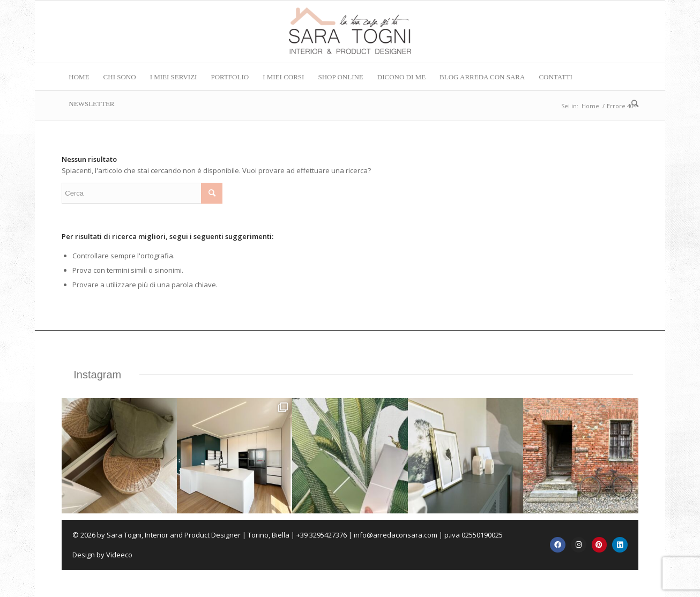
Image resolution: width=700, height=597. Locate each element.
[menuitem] (79, 77)
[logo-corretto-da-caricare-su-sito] (350, 32)
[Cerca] (631, 103)
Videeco (119, 555)
